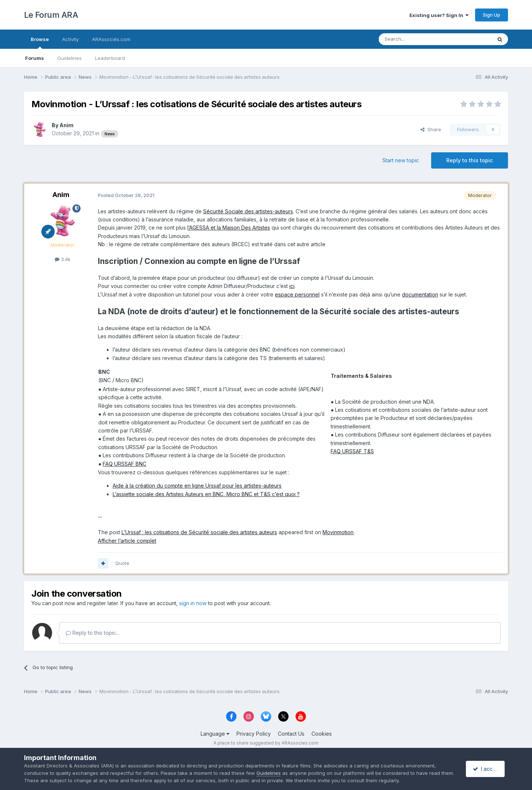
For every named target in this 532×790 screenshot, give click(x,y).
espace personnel (297, 294)
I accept (486, 769)
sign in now (193, 603)
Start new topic (401, 160)
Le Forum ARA (51, 15)
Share (431, 129)
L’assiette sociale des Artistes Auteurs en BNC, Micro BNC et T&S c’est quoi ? (206, 494)
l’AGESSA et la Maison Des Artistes (229, 228)
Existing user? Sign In (439, 15)
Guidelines (69, 58)
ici (292, 286)
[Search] (416, 39)
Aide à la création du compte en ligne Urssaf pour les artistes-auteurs (197, 486)
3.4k (63, 259)
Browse (40, 43)
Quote (122, 563)
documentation (420, 294)
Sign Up (492, 15)
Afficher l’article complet (127, 541)
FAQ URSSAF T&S (352, 451)
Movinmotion (338, 532)
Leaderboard (110, 58)
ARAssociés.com (111, 39)
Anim (66, 125)
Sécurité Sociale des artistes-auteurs (248, 211)
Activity (70, 39)
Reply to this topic (470, 160)
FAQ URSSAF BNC (125, 464)
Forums (35, 58)
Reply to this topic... (93, 633)
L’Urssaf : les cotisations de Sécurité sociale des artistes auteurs (199, 532)
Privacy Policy (254, 734)
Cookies (322, 734)
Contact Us (291, 734)
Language (215, 734)
